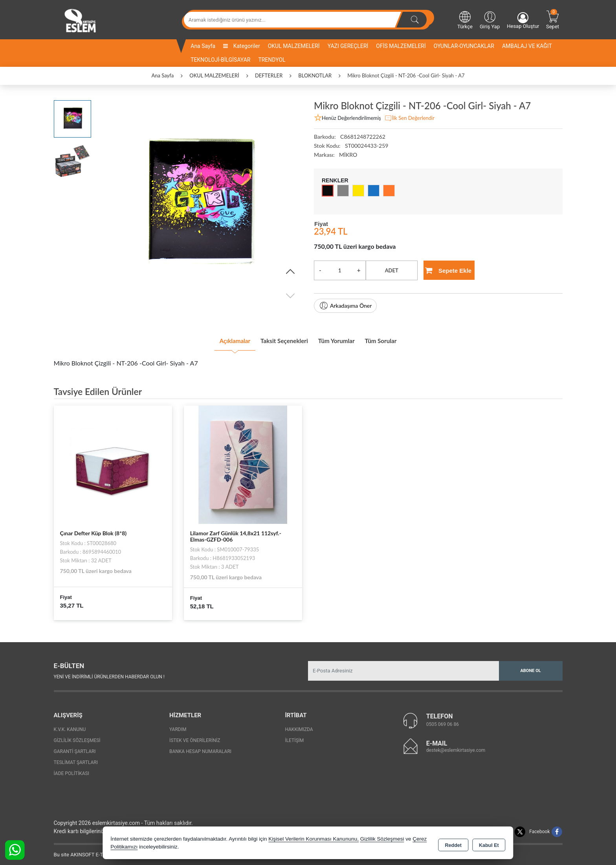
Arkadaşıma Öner (345, 306)
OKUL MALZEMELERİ (294, 46)
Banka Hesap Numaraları (200, 748)
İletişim (294, 737)
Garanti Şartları (75, 748)
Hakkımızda (299, 726)
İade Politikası (71, 770)
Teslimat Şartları (76, 759)
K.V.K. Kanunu (70, 726)
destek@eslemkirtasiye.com (456, 747)
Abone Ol (530, 667)
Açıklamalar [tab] (215, 339)
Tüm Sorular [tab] (400, 339)
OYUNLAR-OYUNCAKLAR (464, 46)
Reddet (453, 844)
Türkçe (465, 20)
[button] (290, 272)
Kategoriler (241, 46)
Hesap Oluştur (523, 21)
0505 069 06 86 (443, 721)
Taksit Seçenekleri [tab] (278, 339)
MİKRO (348, 155)
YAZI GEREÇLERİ (348, 46)
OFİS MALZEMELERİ (401, 46)
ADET (392, 270)
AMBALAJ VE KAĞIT (527, 46)
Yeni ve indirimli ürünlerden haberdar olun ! (109, 674)
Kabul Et (489, 844)
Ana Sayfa (203, 46)
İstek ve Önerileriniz (195, 737)
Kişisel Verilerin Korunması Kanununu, (313, 839)
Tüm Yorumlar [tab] (343, 339)
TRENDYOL (272, 60)
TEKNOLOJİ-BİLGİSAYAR (220, 60)
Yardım (178, 726)
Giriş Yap (490, 20)
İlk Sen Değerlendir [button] (409, 118)
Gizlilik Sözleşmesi (77, 737)
